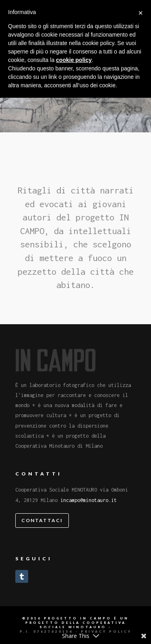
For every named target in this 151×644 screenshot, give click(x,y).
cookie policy (74, 60)
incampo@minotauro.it (89, 500)
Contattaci (42, 520)
